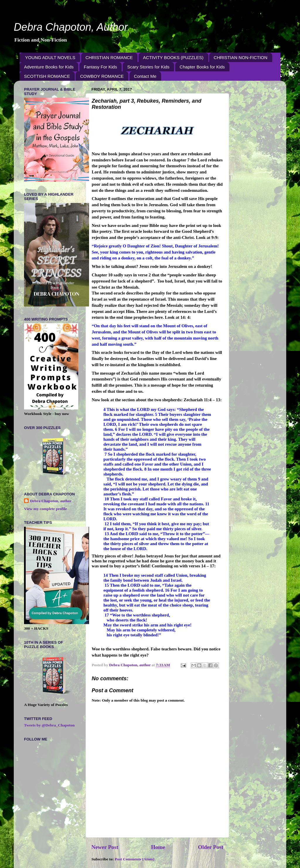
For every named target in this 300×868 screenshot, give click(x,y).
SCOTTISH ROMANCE (47, 76)
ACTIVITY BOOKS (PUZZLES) (173, 57)
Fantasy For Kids (100, 67)
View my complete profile (46, 509)
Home (158, 847)
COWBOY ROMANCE (102, 76)
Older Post (211, 847)
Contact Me (145, 76)
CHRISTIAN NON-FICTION (240, 57)
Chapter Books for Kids (202, 67)
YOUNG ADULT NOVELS (50, 57)
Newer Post (105, 847)
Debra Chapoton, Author (71, 27)
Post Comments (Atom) (135, 859)
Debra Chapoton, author (51, 501)
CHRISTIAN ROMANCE (109, 57)
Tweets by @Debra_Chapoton (49, 725)
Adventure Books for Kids (49, 67)
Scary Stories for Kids (148, 67)
